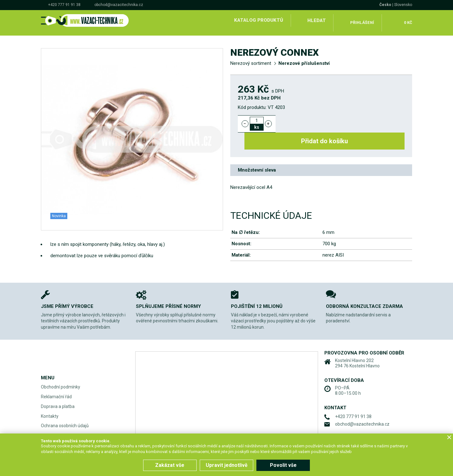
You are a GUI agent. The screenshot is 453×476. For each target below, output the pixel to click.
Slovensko (403, 5)
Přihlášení (362, 20)
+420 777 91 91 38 (64, 5)
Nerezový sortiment (251, 59)
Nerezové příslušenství (304, 59)
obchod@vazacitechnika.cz (119, 5)
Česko (385, 5)
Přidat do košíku (344, 119)
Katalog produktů (257, 20)
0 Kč (407, 20)
